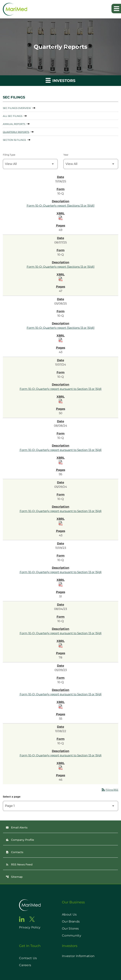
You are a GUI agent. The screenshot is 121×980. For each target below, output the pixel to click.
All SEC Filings (13, 116)
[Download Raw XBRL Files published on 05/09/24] (61, 523)
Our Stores (70, 928)
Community (72, 936)
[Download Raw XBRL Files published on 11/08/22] (61, 768)
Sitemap (14, 877)
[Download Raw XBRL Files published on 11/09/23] (61, 584)
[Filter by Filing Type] (30, 164)
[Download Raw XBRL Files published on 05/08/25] (61, 340)
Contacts (14, 852)
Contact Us (28, 958)
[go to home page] (30, 905)
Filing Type (9, 155)
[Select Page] (61, 806)
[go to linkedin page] (22, 919)
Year (66, 155)
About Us (69, 914)
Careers (25, 965)
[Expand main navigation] (116, 9)
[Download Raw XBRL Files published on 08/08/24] (61, 462)
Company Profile (20, 840)
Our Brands (71, 921)
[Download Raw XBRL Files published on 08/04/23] (61, 646)
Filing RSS (110, 790)
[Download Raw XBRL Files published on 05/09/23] (61, 707)
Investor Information (78, 956)
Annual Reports (14, 124)
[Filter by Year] (91, 164)
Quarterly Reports (16, 132)
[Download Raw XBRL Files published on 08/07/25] (61, 279)
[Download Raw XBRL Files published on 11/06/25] (61, 218)
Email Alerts (17, 827)
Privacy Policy (30, 927)
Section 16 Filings (14, 140)
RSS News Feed (19, 864)
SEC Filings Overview (17, 108)
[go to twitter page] (32, 919)
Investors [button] (61, 80)
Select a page (12, 797)
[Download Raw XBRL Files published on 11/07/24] (61, 401)
